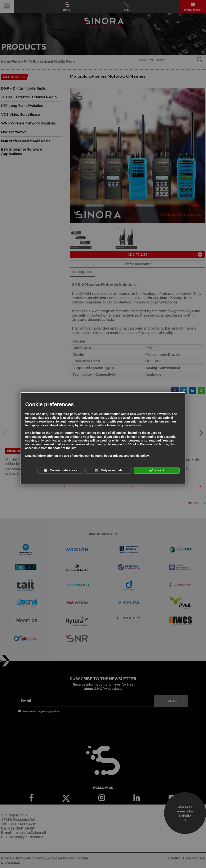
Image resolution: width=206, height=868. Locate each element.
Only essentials (109, 471)
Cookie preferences (61, 471)
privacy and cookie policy (131, 456)
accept (157, 471)
